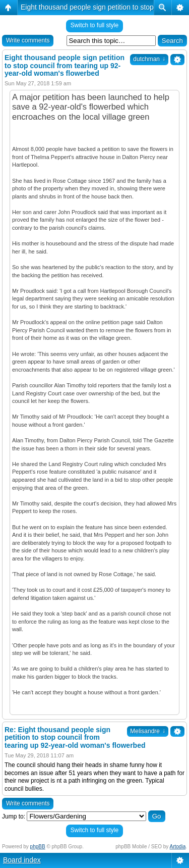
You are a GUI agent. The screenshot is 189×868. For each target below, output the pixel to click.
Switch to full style (94, 25)
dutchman (149, 59)
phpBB (38, 847)
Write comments (28, 40)
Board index (22, 860)
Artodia (178, 847)
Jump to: (14, 816)
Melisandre (148, 731)
